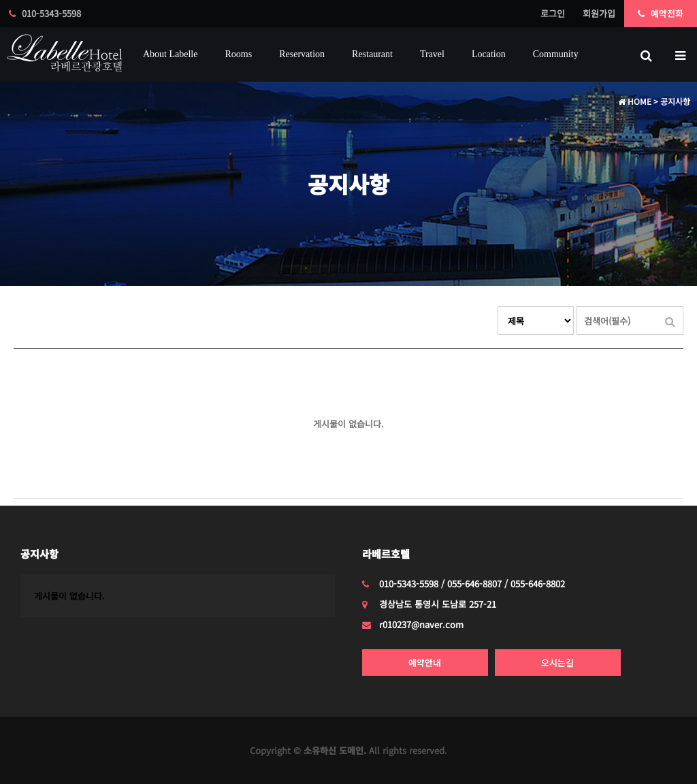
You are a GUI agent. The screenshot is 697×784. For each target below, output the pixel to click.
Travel (432, 54)
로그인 (553, 13)
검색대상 (498, 307)
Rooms (238, 54)
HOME (635, 101)
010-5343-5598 (45, 13)
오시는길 (557, 663)
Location (489, 54)
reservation (302, 54)
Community (556, 54)
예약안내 (425, 663)
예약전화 (661, 13)
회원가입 (599, 13)
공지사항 (39, 554)
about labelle (170, 54)
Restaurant (372, 54)
